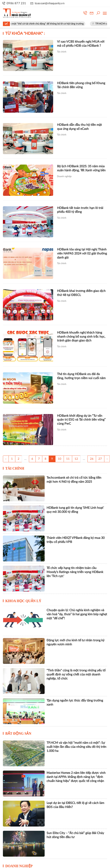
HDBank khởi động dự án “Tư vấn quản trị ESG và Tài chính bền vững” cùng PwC (81, 420)
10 (60, 459)
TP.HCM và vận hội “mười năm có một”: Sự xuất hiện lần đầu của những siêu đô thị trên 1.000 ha (76, 747)
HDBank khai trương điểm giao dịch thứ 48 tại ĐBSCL (81, 293)
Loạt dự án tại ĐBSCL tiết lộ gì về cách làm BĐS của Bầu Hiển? (75, 805)
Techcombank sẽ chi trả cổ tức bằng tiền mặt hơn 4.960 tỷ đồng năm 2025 (74, 480)
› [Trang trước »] (107, 459)
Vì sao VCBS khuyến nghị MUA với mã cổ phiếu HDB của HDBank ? (81, 44)
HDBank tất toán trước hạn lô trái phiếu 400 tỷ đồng (80, 210)
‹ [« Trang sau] (6, 459)
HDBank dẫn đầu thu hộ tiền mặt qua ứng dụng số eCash (79, 127)
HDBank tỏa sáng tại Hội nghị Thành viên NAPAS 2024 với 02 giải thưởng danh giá (82, 254)
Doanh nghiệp (64, 176)
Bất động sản (18, 734)
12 (76, 459)
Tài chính (62, 52)
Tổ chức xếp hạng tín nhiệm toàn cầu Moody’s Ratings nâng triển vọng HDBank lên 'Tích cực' (75, 572)
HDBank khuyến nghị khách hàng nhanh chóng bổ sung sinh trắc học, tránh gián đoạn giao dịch (81, 337)
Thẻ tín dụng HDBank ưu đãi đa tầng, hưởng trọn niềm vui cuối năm (81, 376)
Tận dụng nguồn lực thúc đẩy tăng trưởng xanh (75, 703)
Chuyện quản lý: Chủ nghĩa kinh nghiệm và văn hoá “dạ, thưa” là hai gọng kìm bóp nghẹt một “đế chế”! (77, 614)
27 (100, 459)
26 (92, 459)
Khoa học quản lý (23, 601)
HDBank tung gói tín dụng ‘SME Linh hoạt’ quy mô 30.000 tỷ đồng (75, 510)
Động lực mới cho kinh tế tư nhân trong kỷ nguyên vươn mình (75, 642)
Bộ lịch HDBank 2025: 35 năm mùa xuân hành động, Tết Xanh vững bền (81, 168)
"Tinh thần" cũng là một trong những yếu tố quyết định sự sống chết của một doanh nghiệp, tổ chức (76, 674)
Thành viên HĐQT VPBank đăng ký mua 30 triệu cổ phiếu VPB (76, 540)
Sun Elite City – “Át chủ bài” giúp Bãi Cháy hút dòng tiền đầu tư (75, 835)
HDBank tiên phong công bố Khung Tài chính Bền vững (81, 85)
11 (68, 459)
